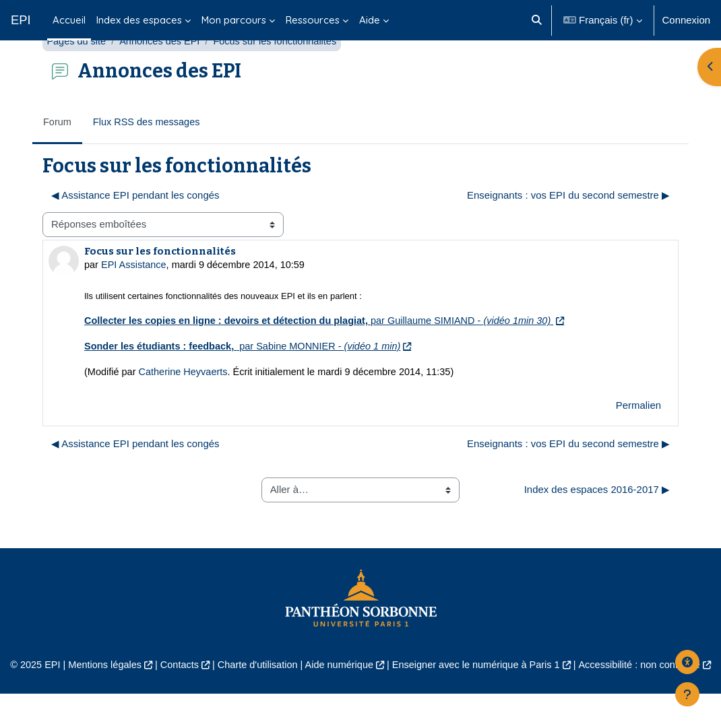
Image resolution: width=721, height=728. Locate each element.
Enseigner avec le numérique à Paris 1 (479, 699)
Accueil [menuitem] (69, 20)
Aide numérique (339, 699)
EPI (21, 20)
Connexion (686, 20)
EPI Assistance (135, 297)
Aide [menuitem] (370, 20)
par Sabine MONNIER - (247, 379)
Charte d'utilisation (254, 699)
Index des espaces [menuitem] (139, 20)
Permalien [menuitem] (638, 439)
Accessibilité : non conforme (648, 699)
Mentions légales (98, 699)
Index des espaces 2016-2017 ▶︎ (597, 524)
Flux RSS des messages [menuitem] (149, 154)
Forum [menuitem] (58, 154)
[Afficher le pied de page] (687, 694)
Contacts (174, 699)
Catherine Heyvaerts (186, 406)
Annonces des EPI (163, 72)
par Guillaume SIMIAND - (326, 354)
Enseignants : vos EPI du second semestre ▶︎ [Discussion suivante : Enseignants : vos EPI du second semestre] (568, 227)
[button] (537, 20)
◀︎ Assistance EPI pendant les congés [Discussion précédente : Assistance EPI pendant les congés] (135, 227)
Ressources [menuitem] (313, 20)
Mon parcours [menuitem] (234, 20)
